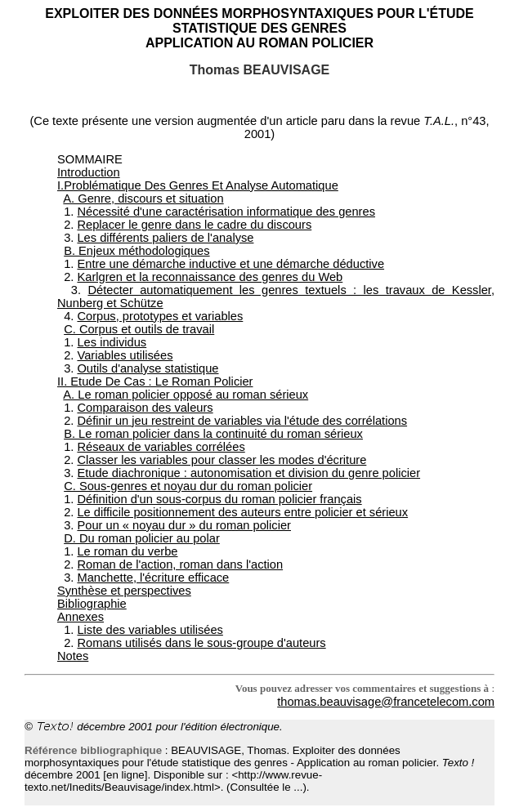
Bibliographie (92, 604)
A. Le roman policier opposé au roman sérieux (186, 395)
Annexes (81, 617)
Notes (73, 656)
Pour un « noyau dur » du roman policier (184, 525)
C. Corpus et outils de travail (139, 329)
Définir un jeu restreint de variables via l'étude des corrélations (242, 421)
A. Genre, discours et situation (143, 199)
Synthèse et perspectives (124, 591)
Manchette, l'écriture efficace (153, 578)
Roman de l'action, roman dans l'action (180, 564)
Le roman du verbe (127, 551)
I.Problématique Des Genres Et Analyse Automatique (198, 185)
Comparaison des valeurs (145, 408)
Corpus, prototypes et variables (160, 316)
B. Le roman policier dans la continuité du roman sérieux (213, 434)
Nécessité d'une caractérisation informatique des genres (226, 212)
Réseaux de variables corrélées (161, 447)
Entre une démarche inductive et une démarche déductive (230, 264)
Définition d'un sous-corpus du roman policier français (219, 499)
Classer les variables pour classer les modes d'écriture (221, 460)
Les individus (112, 342)
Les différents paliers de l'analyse (165, 238)
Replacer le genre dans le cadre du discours (194, 225)
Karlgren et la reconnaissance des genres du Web (210, 277)
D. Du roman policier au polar (142, 538)
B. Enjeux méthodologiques (136, 251)
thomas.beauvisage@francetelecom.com (386, 702)
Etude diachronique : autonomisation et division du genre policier (248, 473)
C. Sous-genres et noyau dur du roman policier (188, 486)
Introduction (89, 172)
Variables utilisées (125, 355)
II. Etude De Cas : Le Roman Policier (155, 381)
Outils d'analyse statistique (148, 368)
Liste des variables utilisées (150, 630)
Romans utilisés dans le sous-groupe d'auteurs (201, 643)
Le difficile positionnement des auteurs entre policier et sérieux (242, 512)
